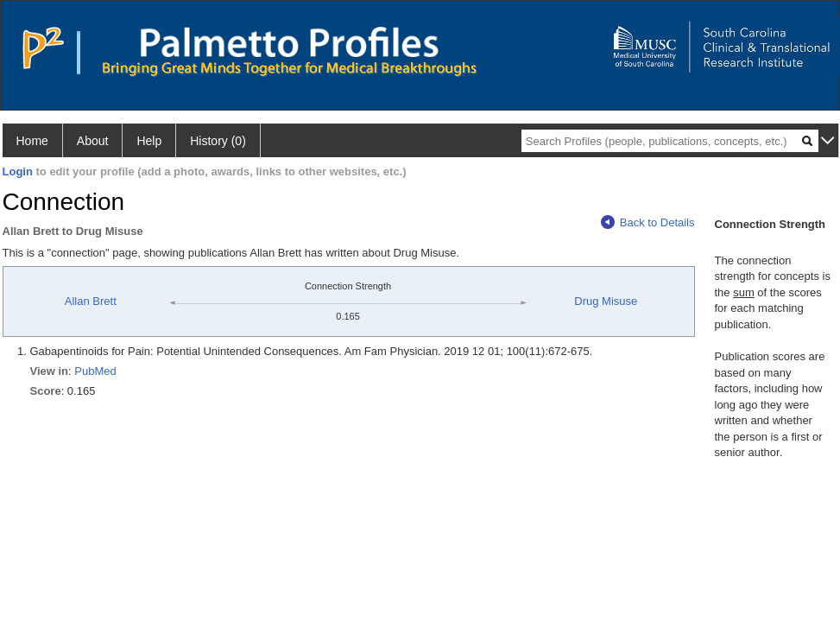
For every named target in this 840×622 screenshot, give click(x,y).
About (93, 141)
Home (32, 141)
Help (149, 141)
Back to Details (648, 222)
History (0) (218, 141)
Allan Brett (91, 301)
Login (18, 171)
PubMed (95, 371)
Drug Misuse (606, 301)
